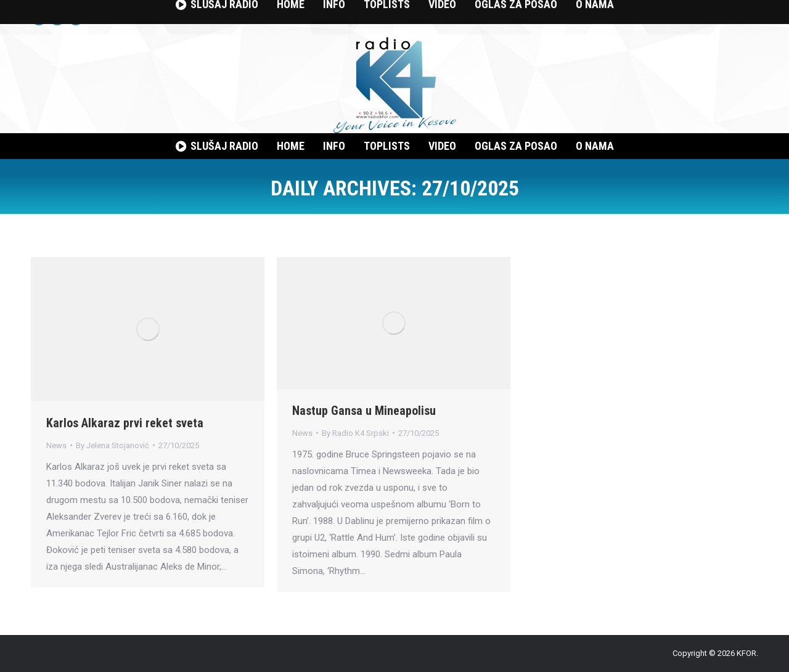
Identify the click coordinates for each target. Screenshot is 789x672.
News (56, 445)
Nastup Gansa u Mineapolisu (364, 411)
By (112, 445)
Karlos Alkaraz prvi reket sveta (125, 423)
